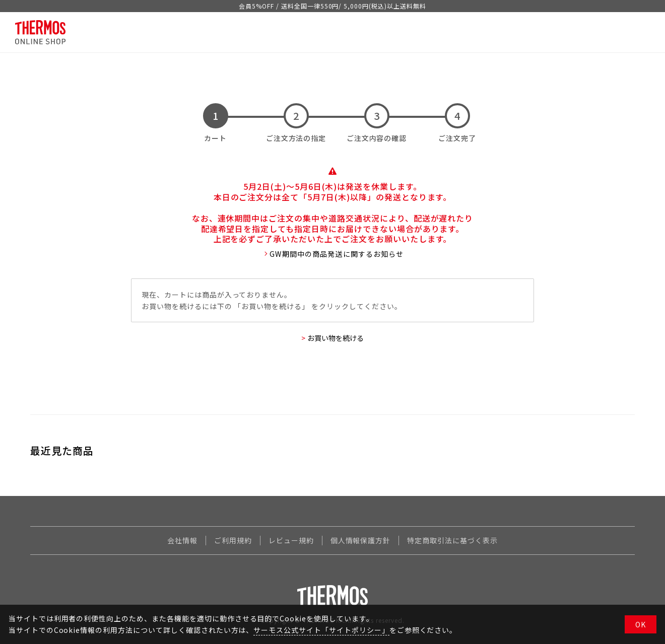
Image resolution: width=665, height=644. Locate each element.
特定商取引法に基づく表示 (452, 540)
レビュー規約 (291, 540)
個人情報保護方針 (361, 540)
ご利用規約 (233, 540)
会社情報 (182, 540)
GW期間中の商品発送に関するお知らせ (337, 254)
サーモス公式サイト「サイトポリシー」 (321, 630)
